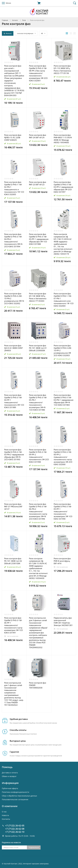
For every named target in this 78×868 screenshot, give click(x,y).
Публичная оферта (10, 788)
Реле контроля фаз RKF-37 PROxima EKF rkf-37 (13, 506)
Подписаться (34, 847)
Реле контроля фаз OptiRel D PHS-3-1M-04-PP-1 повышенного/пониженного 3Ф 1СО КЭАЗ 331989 (14, 401)
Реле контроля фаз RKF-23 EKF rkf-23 (38, 183)
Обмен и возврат (9, 776)
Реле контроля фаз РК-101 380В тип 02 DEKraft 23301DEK (13, 561)
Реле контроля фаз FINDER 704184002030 (38, 685)
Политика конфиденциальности (16, 792)
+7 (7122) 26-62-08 (15, 829)
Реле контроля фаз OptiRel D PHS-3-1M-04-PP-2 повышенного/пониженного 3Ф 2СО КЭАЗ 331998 (39, 456)
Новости (5, 815)
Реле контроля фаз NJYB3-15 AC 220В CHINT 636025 (13, 137)
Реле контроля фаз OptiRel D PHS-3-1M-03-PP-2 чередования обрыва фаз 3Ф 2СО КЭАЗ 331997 (63, 187)
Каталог (15, 20)
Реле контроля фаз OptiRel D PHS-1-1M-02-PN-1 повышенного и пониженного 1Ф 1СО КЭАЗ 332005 (14, 188)
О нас (4, 812)
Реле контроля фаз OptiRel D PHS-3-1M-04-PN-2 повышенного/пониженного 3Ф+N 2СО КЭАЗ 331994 (13, 240)
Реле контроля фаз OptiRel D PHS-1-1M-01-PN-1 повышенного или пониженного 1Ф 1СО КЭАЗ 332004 (64, 300)
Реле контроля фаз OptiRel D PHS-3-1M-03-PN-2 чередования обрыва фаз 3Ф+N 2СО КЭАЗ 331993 (14, 455)
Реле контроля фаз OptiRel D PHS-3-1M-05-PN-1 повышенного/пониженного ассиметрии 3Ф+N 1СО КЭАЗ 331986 (38, 402)
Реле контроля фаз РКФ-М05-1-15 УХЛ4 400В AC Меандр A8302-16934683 (63, 139)
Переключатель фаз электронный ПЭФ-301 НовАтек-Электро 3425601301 (63, 622)
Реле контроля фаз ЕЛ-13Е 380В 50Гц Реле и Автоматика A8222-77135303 (38, 297)
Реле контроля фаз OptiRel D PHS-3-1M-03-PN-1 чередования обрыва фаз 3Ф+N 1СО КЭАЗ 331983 (63, 400)
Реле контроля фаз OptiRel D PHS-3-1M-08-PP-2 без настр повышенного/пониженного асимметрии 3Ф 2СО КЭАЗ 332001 (38, 73)
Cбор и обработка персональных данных (19, 796)
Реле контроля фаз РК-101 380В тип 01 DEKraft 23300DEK (38, 348)
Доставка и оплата (10, 773)
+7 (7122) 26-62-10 (15, 832)
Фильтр (8, 33)
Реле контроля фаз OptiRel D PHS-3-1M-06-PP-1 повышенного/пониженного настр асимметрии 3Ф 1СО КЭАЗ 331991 (14, 625)
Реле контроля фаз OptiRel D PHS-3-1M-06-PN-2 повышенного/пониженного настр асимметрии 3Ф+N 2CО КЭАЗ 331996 (38, 511)
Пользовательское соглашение (15, 799)
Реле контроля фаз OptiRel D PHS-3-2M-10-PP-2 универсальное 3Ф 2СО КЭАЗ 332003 (63, 350)
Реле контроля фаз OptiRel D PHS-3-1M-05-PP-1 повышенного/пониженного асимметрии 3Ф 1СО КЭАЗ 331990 (63, 511)
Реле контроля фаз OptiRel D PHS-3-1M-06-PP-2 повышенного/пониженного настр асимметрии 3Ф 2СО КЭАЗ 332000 (63, 457)
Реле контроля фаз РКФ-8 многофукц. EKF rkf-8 (62, 561)
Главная (5, 20)
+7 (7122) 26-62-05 (15, 826)
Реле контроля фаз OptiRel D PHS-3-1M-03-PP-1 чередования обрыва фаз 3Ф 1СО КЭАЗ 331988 (39, 239)
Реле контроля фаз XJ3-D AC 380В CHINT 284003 (13, 348)
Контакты (6, 819)
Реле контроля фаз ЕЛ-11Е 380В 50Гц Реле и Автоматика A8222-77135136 (62, 69)
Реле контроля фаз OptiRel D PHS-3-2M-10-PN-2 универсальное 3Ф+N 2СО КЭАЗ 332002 (14, 298)
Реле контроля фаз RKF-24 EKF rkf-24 (38, 136)
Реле (24, 20)
